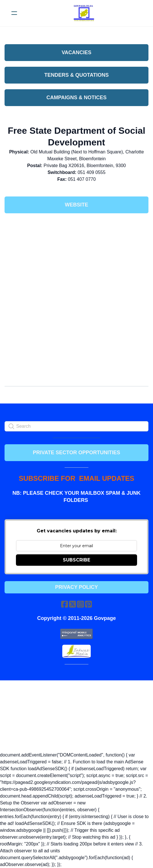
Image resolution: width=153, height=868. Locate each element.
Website (77, 205)
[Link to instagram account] (80, 604)
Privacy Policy (77, 587)
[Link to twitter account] (73, 604)
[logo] (84, 13)
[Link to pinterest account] (88, 604)
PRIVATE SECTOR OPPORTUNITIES (76, 453)
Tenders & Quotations (77, 75)
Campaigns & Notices (77, 98)
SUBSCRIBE (77, 560)
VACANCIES (77, 52)
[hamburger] (14, 13)
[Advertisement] (77, 260)
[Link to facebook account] (65, 604)
